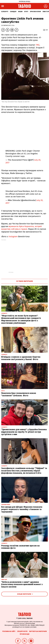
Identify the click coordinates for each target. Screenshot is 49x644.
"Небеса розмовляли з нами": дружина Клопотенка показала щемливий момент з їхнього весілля (22, 584)
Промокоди (24, 634)
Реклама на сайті (9, 631)
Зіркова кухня (35, 12)
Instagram (13, 236)
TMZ (38, 45)
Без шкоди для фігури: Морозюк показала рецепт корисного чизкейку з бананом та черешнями (22, 509)
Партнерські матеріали (38, 631)
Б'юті (26, 12)
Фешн (20, 12)
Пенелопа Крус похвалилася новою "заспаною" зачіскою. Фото (19, 394)
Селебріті (5, 12)
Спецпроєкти (22, 631)
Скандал (13, 12)
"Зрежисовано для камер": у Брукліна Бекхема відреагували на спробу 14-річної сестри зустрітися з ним (24, 432)
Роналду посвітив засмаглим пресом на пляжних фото (20, 547)
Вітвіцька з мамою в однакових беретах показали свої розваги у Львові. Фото (21, 358)
